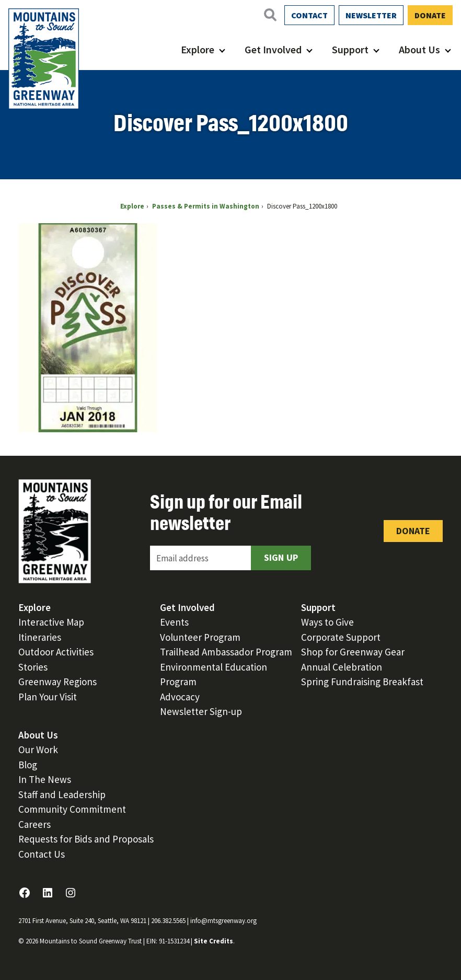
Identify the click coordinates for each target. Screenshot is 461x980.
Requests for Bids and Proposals (86, 839)
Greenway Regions (57, 682)
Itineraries (40, 637)
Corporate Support (341, 637)
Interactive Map (51, 622)
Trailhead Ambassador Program (226, 652)
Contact (309, 15)
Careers (34, 824)
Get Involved (273, 49)
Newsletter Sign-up (201, 711)
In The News (45, 779)
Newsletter (371, 15)
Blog (28, 765)
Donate (430, 15)
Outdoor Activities (56, 652)
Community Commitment (72, 809)
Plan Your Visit (48, 697)
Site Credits (214, 941)
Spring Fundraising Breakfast (362, 682)
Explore (198, 49)
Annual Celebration (342, 667)
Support (350, 49)
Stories (33, 667)
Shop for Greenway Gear (353, 652)
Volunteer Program (200, 637)
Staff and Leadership (62, 794)
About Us (419, 49)
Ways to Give (327, 622)
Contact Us (42, 854)
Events (174, 622)
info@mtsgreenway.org (223, 921)
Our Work (38, 750)
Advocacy (180, 697)
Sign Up (281, 557)
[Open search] (270, 15)
